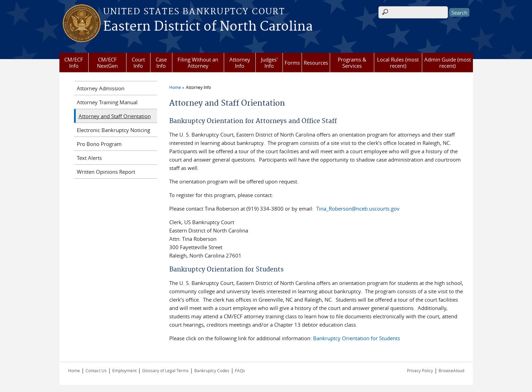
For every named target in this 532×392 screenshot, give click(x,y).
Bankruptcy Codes (212, 370)
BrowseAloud (451, 370)
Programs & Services (352, 63)
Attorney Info (240, 63)
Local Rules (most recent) (398, 63)
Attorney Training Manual (107, 102)
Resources (316, 63)
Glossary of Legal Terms (165, 370)
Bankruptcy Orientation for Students (357, 338)
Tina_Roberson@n (338, 209)
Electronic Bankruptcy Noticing (113, 130)
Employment (124, 370)
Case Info (161, 63)
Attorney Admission (101, 88)
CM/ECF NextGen (107, 63)
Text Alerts (89, 158)
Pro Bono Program (99, 144)
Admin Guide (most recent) (448, 63)
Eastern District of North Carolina (208, 27)
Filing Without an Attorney (198, 63)
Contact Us (96, 370)
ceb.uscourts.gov (379, 209)
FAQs (240, 370)
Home (175, 87)
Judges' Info (269, 63)
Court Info (138, 63)
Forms (292, 63)
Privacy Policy (420, 370)
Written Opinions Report (106, 172)
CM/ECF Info (74, 63)
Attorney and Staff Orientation (115, 116)
